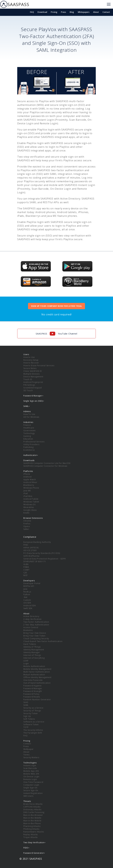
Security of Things (32, 711)
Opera (27, 526)
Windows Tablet (31, 502)
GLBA (26, 564)
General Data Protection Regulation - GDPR (45, 559)
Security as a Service (33, 708)
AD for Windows (31, 417)
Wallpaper (28, 749)
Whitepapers (84, 12)
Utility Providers (31, 444)
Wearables (29, 507)
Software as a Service (34, 722)
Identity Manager (32, 652)
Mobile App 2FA (31, 771)
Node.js (27, 592)
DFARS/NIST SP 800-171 (35, 561)
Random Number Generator (37, 700)
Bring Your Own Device (35, 633)
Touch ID (28, 379)
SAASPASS (15, 4)
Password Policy (31, 694)
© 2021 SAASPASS (31, 859)
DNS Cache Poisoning (34, 812)
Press (64, 12)
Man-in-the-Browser (33, 815)
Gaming (27, 436)
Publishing (28, 447)
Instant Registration (33, 793)
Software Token (31, 724)
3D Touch (28, 390)
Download (42, 12)
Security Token (31, 713)
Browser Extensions (33, 518)
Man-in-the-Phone (32, 823)
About (96, 12)
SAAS (26, 702)
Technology (29, 433)
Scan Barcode (30, 768)
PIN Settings (29, 385)
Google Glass (30, 510)
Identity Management (34, 650)
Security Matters (31, 757)
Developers (29, 581)
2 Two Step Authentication (36, 625)
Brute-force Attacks (33, 804)
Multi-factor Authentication (37, 672)
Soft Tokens (29, 719)
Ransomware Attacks (34, 832)
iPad (26, 493)
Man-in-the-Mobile (32, 821)
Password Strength (33, 691)
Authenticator (31, 455)
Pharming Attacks (32, 826)
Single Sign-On (30, 788)
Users (26, 354)
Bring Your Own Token (34, 636)
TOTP (26, 727)
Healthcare (29, 428)
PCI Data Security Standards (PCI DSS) (42, 553)
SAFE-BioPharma (31, 556)
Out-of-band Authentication (37, 683)
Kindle (26, 513)
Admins (27, 411)
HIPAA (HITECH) (31, 548)
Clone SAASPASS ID (33, 371)
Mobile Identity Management (37, 669)
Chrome (27, 521)
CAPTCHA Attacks (32, 807)
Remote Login (30, 779)
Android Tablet (31, 499)
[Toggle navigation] (109, 4)
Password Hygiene (32, 686)
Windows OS (29, 504)
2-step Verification (32, 619)
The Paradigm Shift (33, 733)
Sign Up (27, 716)
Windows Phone (31, 488)
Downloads (29, 460)
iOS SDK (27, 603)
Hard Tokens (30, 644)
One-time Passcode (33, 680)
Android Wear (30, 482)
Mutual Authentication (34, 675)
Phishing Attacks (31, 829)
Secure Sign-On (31, 790)
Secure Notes (30, 368)
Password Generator (34, 853)
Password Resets (32, 697)
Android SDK (30, 606)
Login (26, 663)
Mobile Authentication (34, 666)
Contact (106, 12)
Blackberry (29, 485)
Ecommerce (29, 450)
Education (28, 439)
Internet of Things (32, 655)
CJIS (25, 573)
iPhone (27, 474)
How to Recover (31, 363)
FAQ (32, 12)
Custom (27, 600)
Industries (28, 422)
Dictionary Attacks (32, 810)
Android (27, 477)
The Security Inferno (33, 730)
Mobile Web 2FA (31, 774)
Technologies (30, 763)
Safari (26, 529)
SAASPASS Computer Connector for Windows (45, 466)
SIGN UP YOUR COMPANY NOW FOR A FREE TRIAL (57, 306)
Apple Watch (30, 480)
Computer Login (31, 785)
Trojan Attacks (30, 837)
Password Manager (33, 688)
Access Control (31, 627)
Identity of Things (32, 647)
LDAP (26, 661)
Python (27, 594)
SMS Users (28, 796)
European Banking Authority (37, 542)
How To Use (29, 414)
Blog (72, 12)
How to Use (29, 357)
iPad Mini (28, 496)
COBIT (26, 570)
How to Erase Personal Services (39, 366)
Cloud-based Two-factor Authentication (43, 641)
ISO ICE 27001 (30, 550)
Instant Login (30, 765)
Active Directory (31, 616)
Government (29, 431)
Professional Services (34, 442)
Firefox (27, 524)
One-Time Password (33, 782)
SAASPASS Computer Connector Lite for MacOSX (47, 463)
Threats (27, 801)
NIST (26, 575)
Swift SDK (28, 608)
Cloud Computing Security (36, 639)
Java (25, 589)
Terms (26, 755)
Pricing (54, 12)
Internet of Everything (34, 658)
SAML (26, 705)
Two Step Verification (35, 843)
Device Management (33, 377)
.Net (25, 597)
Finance (27, 425)
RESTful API (29, 586)
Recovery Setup (31, 360)
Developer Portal (32, 583)
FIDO (26, 848)
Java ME (27, 491)
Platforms (28, 471)
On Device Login (31, 777)
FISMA (26, 567)
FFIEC (26, 545)
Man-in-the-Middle (32, 818)
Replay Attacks (31, 834)
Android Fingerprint (33, 382)
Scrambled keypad (33, 388)
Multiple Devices (31, 374)
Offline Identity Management (37, 677)
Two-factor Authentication (36, 622)
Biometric (28, 630)
